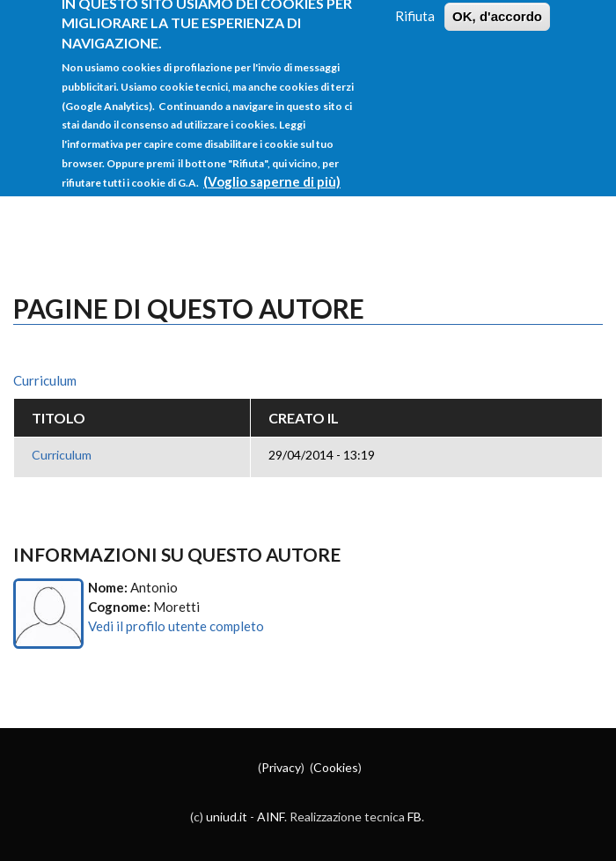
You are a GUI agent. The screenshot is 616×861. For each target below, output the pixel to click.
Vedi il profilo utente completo (176, 626)
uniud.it (227, 817)
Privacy (281, 767)
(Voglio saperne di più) (272, 169)
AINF (271, 817)
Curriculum (45, 380)
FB (414, 817)
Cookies (336, 767)
